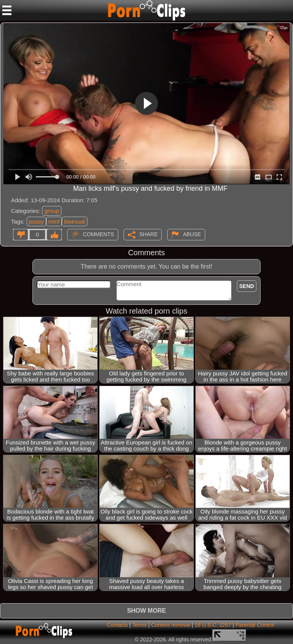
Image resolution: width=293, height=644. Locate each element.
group (52, 211)
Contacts (117, 625)
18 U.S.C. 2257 (213, 625)
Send (247, 286)
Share (148, 234)
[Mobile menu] (7, 10)
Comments (98, 234)
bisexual (75, 221)
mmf (54, 221)
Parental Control (255, 625)
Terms (139, 625)
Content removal (171, 625)
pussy (36, 221)
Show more (146, 611)
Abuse (192, 234)
